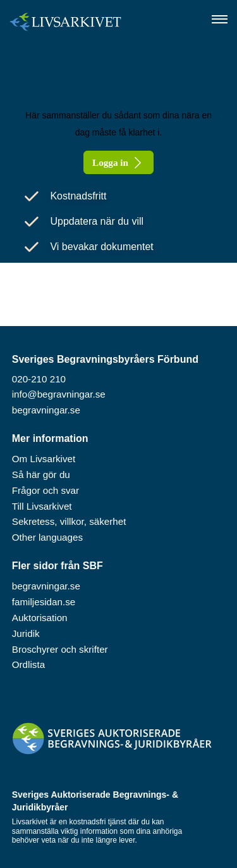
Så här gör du (41, 475)
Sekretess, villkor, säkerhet (69, 521)
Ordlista (28, 664)
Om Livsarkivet (44, 459)
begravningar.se (46, 410)
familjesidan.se (44, 602)
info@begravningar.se (59, 394)
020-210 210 (39, 379)
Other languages (47, 537)
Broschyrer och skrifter (60, 649)
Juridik (26, 633)
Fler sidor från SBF (58, 566)
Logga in (35, 46)
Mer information (50, 438)
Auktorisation (40, 618)
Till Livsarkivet (42, 506)
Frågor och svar (46, 490)
